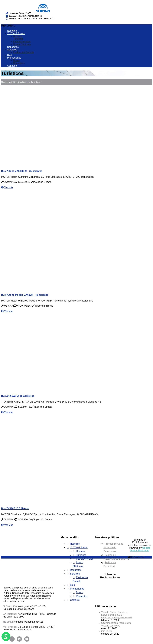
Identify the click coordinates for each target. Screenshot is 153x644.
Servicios (12, 50)
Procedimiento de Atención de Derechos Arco (113, 548)
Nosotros (12, 31)
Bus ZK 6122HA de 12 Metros (18, 396)
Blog (10, 55)
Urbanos (18, 36)
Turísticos (18, 39)
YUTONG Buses (16, 33)
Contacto (12, 66)
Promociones (14, 58)
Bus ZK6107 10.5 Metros (15, 508)
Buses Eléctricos (22, 44)
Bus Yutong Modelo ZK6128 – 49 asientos (25, 295)
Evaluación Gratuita (24, 52)
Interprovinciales (22, 42)
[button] (8, 26)
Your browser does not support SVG (16, 6)
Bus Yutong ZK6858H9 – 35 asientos (22, 171)
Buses (16, 60)
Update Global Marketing (140, 549)
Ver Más (7, 187)
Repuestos (13, 47)
